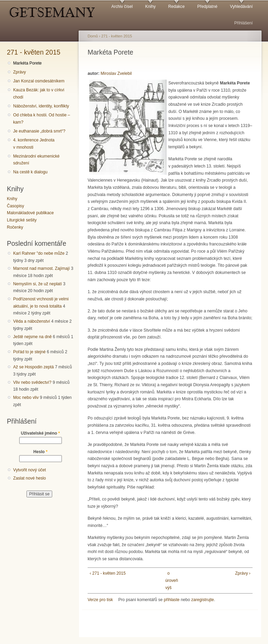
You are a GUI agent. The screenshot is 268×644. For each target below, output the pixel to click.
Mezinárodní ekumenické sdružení (36, 160)
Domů (93, 36)
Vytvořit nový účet (30, 470)
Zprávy (19, 72)
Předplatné (207, 7)
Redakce (176, 7)
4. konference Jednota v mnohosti (34, 144)
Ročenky (15, 227)
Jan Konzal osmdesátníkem (39, 81)
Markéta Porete (27, 63)
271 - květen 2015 (34, 52)
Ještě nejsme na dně (32, 337)
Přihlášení (244, 23)
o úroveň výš (169, 580)
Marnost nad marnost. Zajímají (41, 268)
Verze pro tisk (100, 600)
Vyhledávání (241, 7)
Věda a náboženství (31, 321)
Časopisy (15, 206)
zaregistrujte (202, 600)
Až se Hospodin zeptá (33, 367)
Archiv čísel (122, 7)
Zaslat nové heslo (29, 478)
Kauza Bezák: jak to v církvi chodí (39, 94)
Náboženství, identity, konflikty (41, 106)
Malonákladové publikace (30, 213)
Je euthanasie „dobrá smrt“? (39, 131)
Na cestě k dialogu (30, 172)
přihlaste (172, 600)
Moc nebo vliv (26, 398)
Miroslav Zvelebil (116, 73)
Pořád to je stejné (29, 352)
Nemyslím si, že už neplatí (37, 284)
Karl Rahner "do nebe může (39, 253)
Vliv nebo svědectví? (32, 382)
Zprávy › (243, 573)
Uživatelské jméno (41, 433)
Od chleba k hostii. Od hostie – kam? (42, 119)
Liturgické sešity (22, 220)
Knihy (150, 7)
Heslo (40, 452)
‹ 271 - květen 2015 (108, 573)
